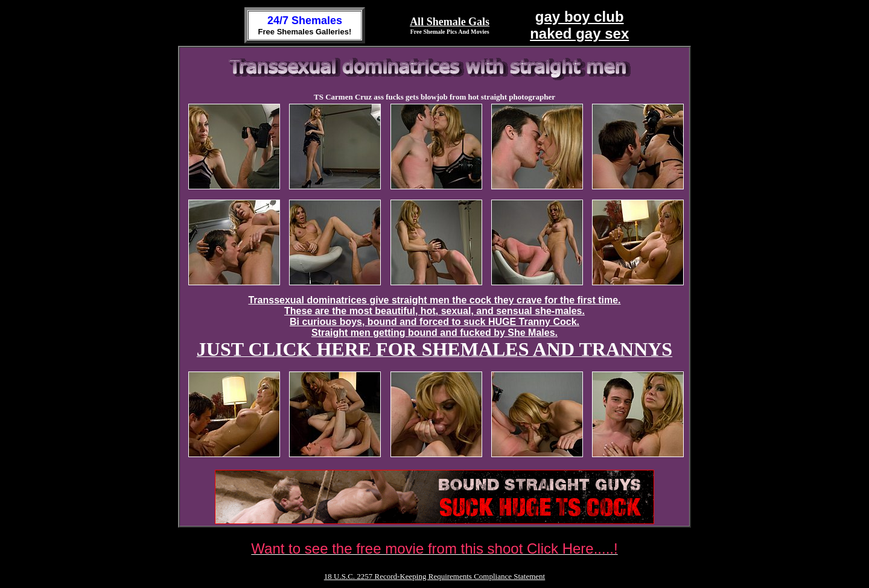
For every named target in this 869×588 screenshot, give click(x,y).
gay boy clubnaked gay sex (579, 25)
